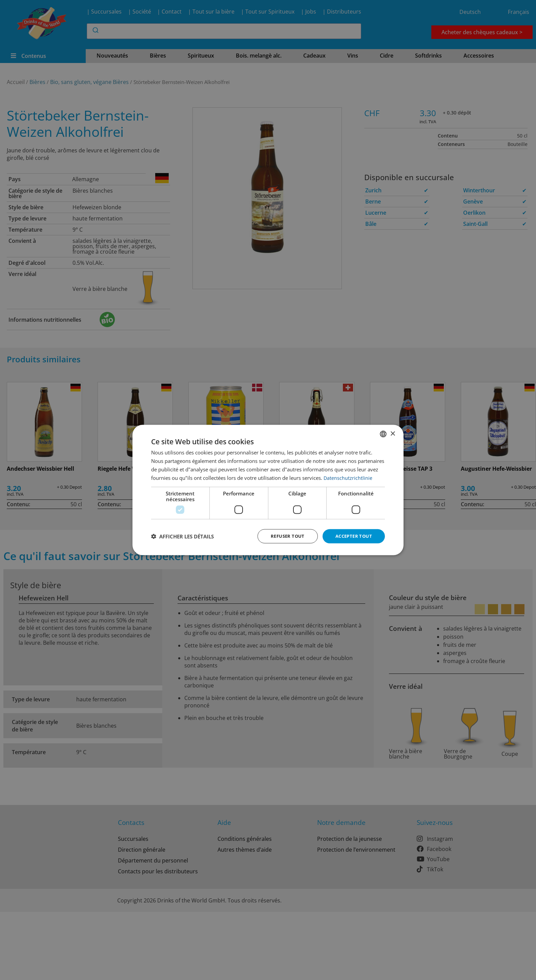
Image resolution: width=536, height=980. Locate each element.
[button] (182, 536)
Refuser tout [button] (283, 536)
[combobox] (383, 433)
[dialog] (268, 490)
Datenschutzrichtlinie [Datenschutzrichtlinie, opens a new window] (348, 477)
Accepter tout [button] (352, 536)
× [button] (393, 433)
